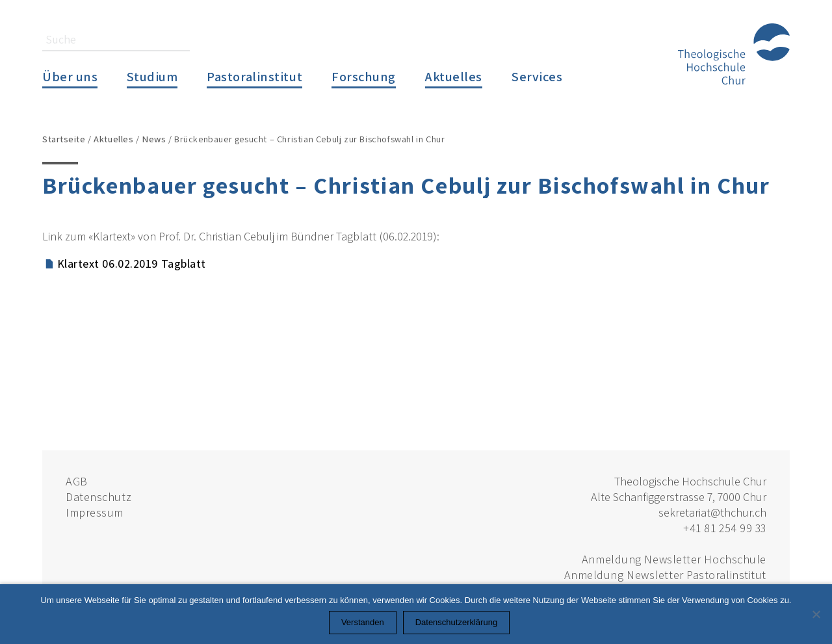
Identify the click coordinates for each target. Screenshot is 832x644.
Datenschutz (98, 497)
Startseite (64, 139)
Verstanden (363, 622)
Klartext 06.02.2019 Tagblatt (132, 264)
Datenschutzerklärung (456, 622)
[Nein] (816, 614)
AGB (77, 481)
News (154, 139)
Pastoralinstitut (254, 76)
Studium (152, 76)
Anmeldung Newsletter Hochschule (674, 559)
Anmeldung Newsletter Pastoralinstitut (665, 575)
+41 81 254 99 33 (725, 528)
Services (537, 76)
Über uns (70, 76)
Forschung (364, 76)
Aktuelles (454, 76)
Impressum (95, 512)
